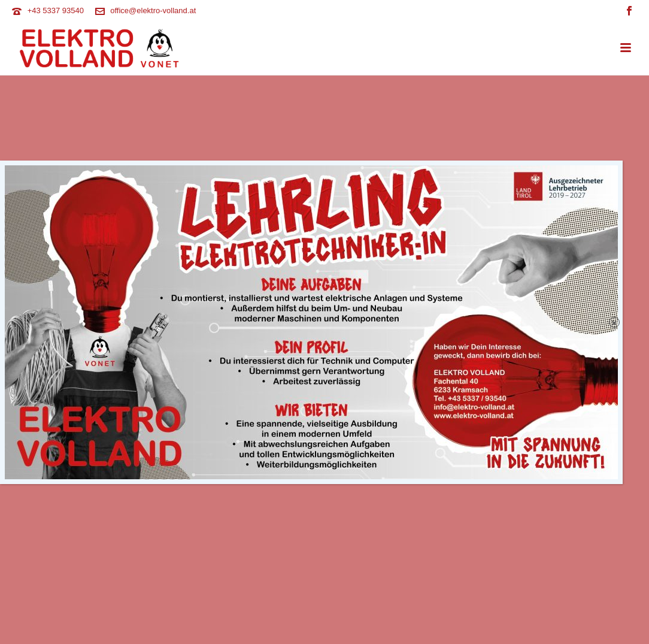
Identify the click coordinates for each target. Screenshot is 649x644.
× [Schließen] (615, 323)
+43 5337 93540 (56, 10)
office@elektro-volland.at (153, 10)
